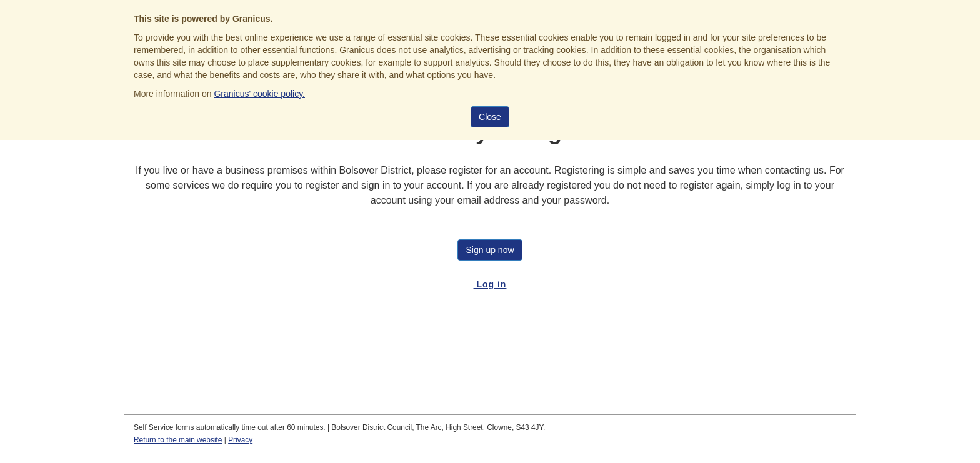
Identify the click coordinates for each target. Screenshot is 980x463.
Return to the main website (178, 440)
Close (490, 117)
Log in (490, 284)
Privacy (240, 440)
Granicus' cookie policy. (259, 94)
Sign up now (490, 250)
